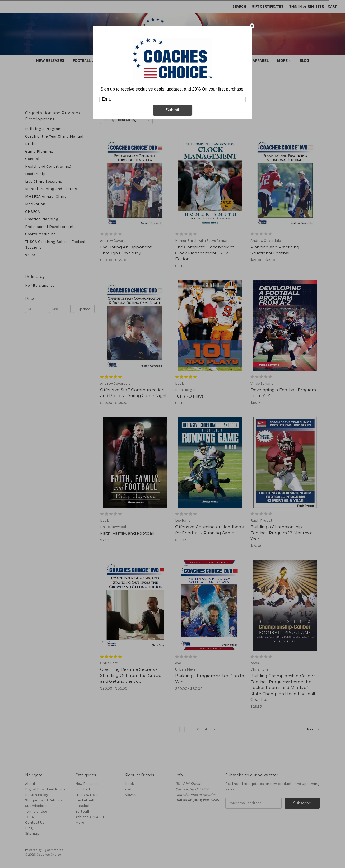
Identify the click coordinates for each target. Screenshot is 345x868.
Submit (172, 110)
